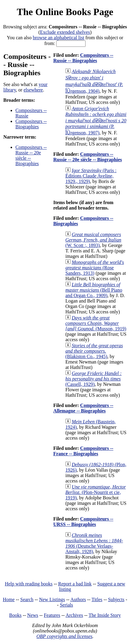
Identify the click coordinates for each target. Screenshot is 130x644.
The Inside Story (105, 615)
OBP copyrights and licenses (64, 636)
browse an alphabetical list (58, 38)
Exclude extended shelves (65, 32)
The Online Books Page (65, 12)
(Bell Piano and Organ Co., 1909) (94, 290)
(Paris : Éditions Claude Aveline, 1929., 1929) (91, 176)
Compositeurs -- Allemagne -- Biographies (83, 408)
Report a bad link (75, 584)
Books (15, 615)
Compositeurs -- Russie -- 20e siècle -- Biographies (88, 157)
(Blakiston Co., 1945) (94, 351)
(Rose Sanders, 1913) (95, 268)
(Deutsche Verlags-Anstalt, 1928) (94, 543)
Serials (67, 605)
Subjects (116, 599)
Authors (78, 599)
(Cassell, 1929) (93, 379)
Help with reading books (29, 584)
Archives (74, 615)
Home (9, 599)
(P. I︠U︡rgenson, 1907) (96, 121)
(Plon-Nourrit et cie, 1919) (96, 492)
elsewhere (33, 90)
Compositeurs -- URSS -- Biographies (83, 522)
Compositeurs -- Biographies (31, 124)
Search (27, 599)
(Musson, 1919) (96, 323)
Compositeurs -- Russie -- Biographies (83, 58)
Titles (97, 599)
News (33, 615)
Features (52, 615)
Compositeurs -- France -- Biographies (83, 451)
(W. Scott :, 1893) (93, 240)
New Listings (52, 599)
